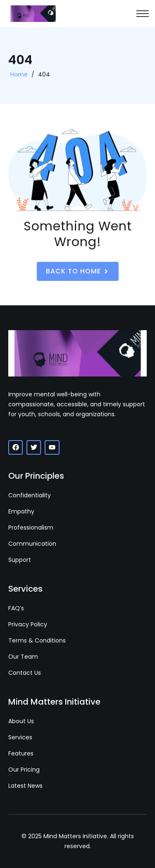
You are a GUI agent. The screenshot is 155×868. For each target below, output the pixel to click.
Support (20, 560)
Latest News (25, 786)
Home (19, 75)
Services (20, 737)
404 (44, 75)
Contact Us (25, 673)
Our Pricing (24, 770)
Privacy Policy (28, 624)
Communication (32, 544)
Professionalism (31, 528)
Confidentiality (30, 495)
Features (21, 753)
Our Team (23, 657)
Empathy (21, 511)
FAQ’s (16, 608)
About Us (21, 721)
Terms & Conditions (37, 640)
